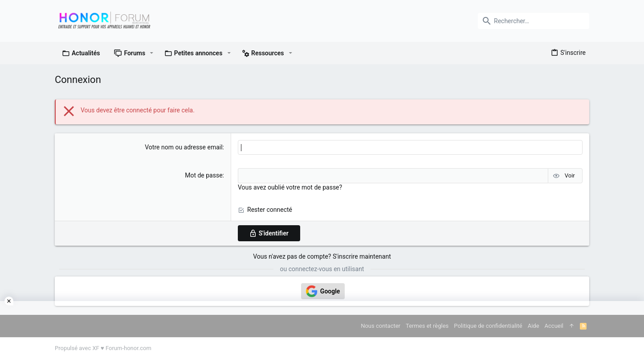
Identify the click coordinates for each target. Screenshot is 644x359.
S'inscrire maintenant (362, 256)
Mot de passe (204, 175)
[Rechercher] (534, 21)
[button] (152, 53)
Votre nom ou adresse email (183, 147)
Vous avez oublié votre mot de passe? (290, 187)
